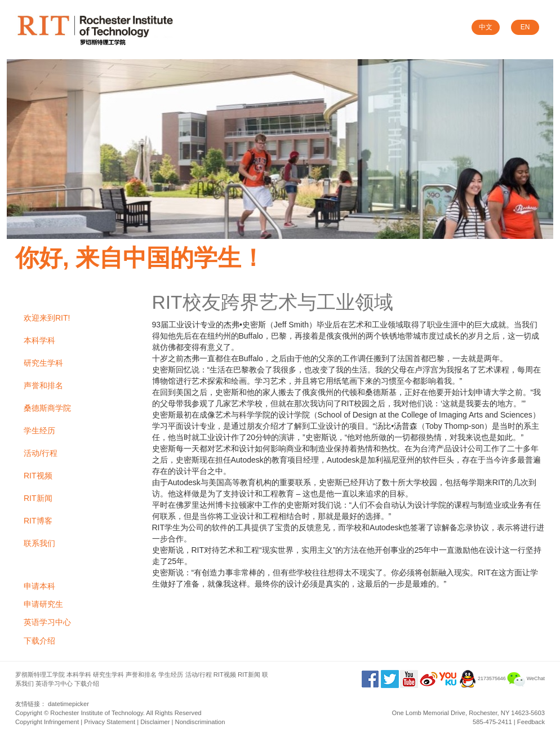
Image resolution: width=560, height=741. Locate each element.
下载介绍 (39, 641)
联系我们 (39, 543)
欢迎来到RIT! (47, 318)
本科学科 (39, 340)
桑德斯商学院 (47, 408)
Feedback (531, 722)
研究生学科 (43, 363)
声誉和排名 (43, 385)
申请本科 (39, 586)
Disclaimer (155, 722)
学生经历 (39, 431)
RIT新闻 (38, 498)
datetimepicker (68, 704)
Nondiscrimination (200, 722)
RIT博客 (38, 521)
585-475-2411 (492, 722)
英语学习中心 (47, 622)
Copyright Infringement (47, 722)
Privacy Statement (110, 722)
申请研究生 (43, 604)
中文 (486, 27)
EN (525, 27)
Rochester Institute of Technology (96, 713)
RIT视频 (38, 476)
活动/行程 (41, 453)
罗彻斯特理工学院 (40, 675)
